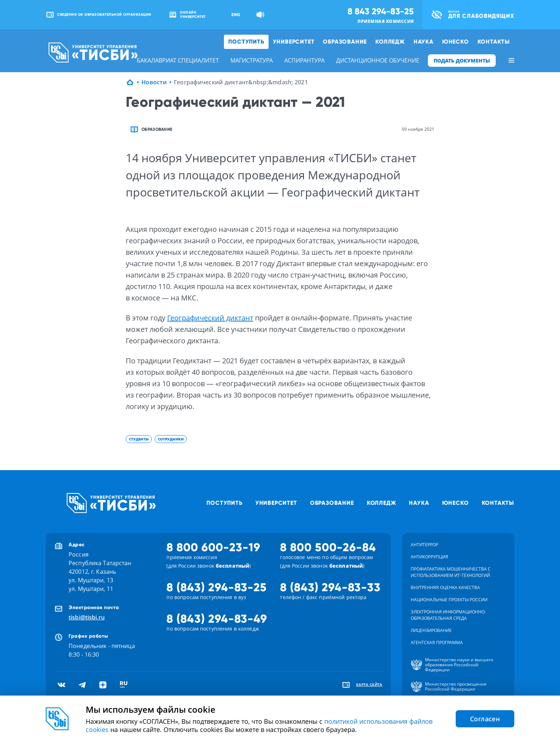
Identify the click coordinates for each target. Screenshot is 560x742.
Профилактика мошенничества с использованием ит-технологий (451, 572)
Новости (154, 82)
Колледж (390, 42)
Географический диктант (210, 318)
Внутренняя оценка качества (445, 587)
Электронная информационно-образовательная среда (448, 615)
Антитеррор (424, 545)
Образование (345, 42)
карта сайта (369, 684)
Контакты (494, 42)
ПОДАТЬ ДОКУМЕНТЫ (462, 61)
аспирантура (304, 60)
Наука (424, 42)
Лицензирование (431, 630)
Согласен (485, 719)
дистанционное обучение (378, 60)
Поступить (246, 42)
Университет (294, 42)
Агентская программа (437, 643)
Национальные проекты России (449, 600)
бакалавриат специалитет (178, 60)
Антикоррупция (429, 557)
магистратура (252, 60)
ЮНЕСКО (456, 42)
